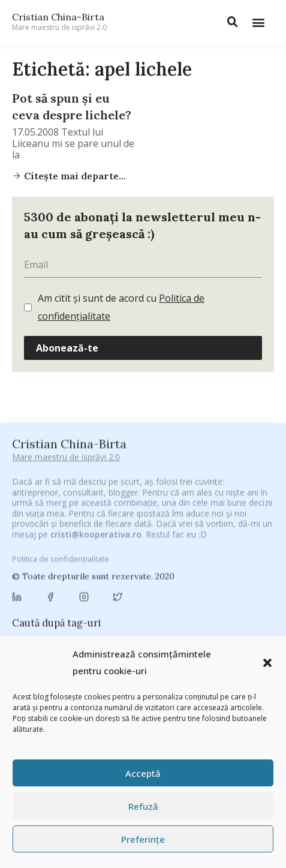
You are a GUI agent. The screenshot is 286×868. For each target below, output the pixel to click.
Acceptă (143, 773)
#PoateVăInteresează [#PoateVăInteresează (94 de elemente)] (61, 529)
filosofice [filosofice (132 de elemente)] (236, 624)
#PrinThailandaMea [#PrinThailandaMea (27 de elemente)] (153, 529)
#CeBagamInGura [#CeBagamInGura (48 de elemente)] (51, 514)
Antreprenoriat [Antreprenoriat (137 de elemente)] (152, 544)
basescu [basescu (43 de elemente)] (69, 559)
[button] (267, 663)
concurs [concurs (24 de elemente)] (33, 609)
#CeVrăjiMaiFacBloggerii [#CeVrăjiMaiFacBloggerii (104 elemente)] (148, 514)
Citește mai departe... (74, 176)
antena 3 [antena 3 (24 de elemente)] (89, 545)
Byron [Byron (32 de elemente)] (74, 574)
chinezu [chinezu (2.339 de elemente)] (139, 591)
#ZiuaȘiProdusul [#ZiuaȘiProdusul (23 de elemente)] (230, 529)
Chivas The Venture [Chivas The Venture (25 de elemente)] (215, 592)
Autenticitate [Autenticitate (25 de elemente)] (222, 545)
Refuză (143, 806)
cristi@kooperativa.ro (96, 448)
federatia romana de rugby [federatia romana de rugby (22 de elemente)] (152, 625)
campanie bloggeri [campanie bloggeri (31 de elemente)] (134, 574)
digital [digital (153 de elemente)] (74, 624)
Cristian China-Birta (59, 22)
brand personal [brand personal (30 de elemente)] (195, 559)
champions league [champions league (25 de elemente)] (65, 592)
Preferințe (143, 839)
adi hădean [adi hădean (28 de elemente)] (39, 545)
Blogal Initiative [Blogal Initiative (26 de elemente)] (126, 559)
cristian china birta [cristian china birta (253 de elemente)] (103, 608)
